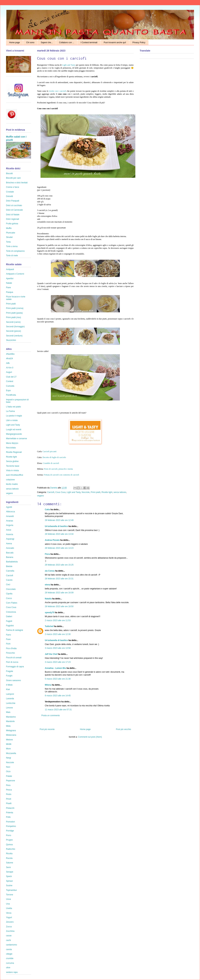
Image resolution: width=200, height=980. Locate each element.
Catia (47, 510)
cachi (8, 940)
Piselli (9, 803)
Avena (9, 544)
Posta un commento (51, 715)
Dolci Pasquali (13, 201)
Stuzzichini (11, 340)
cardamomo (11, 945)
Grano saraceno (13, 680)
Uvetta (9, 908)
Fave (8, 639)
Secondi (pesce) (14, 331)
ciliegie (9, 954)
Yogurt (9, 917)
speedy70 (50, 612)
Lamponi (10, 694)
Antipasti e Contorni (15, 274)
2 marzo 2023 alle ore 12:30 (58, 634)
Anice (9, 530)
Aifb (8, 363)
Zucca (9, 927)
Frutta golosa (12, 224)
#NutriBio (10, 354)
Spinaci (9, 881)
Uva (8, 904)
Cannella (10, 571)
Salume (10, 863)
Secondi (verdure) (14, 336)
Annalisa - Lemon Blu (55, 668)
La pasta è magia (14, 416)
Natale (9, 283)
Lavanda (10, 699)
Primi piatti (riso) (14, 317)
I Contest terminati (89, 43)
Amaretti (10, 516)
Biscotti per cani (13, 178)
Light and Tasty (69, 65)
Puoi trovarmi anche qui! (115, 43)
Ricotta (9, 854)
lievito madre (12, 484)
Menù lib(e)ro (12, 443)
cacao (9, 936)
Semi (8, 867)
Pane (8, 288)
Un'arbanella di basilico (56, 526)
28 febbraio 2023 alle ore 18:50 (59, 606)
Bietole (9, 566)
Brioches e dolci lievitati (17, 183)
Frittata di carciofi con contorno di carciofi (61, 475)
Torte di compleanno (15, 251)
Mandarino (11, 717)
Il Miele (9, 685)
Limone (9, 708)
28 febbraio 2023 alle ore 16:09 (59, 593)
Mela (8, 726)
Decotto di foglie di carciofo (54, 457)
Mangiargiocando (14, 434)
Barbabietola (12, 562)
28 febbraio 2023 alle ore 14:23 (59, 548)
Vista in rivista (12, 470)
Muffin (9, 228)
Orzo (8, 771)
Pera (8, 785)
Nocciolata (11, 448)
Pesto (9, 794)
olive (8, 968)
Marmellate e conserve (16, 439)
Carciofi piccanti (49, 451)
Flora (47, 554)
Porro (9, 835)
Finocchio (10, 653)
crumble (10, 958)
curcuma (10, 963)
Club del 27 (11, 377)
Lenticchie (11, 703)
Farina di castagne (15, 630)
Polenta (10, 813)
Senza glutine (12, 461)
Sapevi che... (47, 43)
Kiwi (8, 689)
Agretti (9, 507)
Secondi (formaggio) (15, 327)
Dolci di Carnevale (14, 210)
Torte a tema (12, 246)
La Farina (10, 411)
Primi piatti (96, 492)
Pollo (8, 817)
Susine (9, 885)
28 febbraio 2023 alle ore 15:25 (59, 565)
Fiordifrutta (11, 395)
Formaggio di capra (15, 667)
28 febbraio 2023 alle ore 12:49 (59, 520)
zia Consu (50, 571)
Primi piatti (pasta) (14, 313)
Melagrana (11, 731)
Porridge (10, 831)
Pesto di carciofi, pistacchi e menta (58, 469)
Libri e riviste (12, 420)
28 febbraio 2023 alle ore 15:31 (59, 579)
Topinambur (11, 890)
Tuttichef (49, 626)
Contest (10, 381)
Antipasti (10, 269)
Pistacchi (10, 808)
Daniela (54, 488)
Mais (8, 712)
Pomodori (10, 822)
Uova (8, 899)
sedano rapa (12, 972)
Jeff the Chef (51, 654)
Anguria (10, 525)
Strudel (9, 237)
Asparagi (10, 539)
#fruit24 (9, 359)
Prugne (9, 840)
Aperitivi (10, 279)
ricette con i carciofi (58, 91)
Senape (10, 872)
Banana (10, 557)
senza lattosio (120, 492)
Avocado (10, 548)
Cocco (9, 598)
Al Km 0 (10, 368)
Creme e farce (13, 187)
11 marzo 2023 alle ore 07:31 (58, 710)
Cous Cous (60, 492)
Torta (8, 242)
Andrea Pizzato (52, 540)
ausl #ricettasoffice (15, 475)
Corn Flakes (12, 603)
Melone (9, 740)
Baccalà (10, 553)
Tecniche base (13, 466)
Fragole (10, 671)
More (8, 749)
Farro (9, 635)
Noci (8, 767)
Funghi (9, 676)
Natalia (48, 599)
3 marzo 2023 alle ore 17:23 (58, 662)
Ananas (10, 521)
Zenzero (10, 922)
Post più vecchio (124, 729)
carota (9, 949)
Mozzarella (11, 753)
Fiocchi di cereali (14, 658)
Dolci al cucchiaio (14, 205)
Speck (9, 876)
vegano (40, 496)
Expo (8, 390)
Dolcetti (9, 196)
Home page (14, 43)
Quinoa (9, 845)
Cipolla (9, 594)
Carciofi (51, 492)
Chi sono (30, 43)
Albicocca (10, 512)
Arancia (10, 534)
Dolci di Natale (13, 215)
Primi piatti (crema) (15, 308)
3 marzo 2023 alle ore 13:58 (58, 648)
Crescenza (11, 612)
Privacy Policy (139, 43)
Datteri (9, 616)
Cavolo (9, 580)
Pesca (9, 790)
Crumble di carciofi (51, 463)
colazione (10, 480)
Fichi (8, 644)
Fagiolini (10, 626)
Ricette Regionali (14, 452)
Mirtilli (9, 744)
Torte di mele (12, 256)
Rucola (9, 858)
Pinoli (9, 799)
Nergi (9, 758)
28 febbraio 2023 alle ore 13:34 (59, 534)
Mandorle (10, 721)
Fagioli (9, 621)
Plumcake (11, 233)
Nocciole (86, 492)
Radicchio (11, 849)
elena (47, 585)
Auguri (9, 372)
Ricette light (107, 492)
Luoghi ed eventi (14, 430)
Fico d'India (11, 648)
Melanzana (11, 735)
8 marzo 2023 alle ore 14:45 (58, 696)
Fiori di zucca (12, 662)
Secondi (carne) (13, 322)
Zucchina (10, 931)
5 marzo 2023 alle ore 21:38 (58, 679)
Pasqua (10, 292)
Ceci (8, 585)
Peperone (11, 781)
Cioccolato (11, 589)
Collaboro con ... (67, 43)
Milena (48, 685)
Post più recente (47, 729)
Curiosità (10, 386)
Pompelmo (11, 826)
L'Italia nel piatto (13, 407)
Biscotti (9, 173)
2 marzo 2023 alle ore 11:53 (58, 620)
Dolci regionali (12, 219)
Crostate (10, 192)
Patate (9, 776)
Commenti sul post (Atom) (90, 737)
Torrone (10, 895)
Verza (9, 913)
